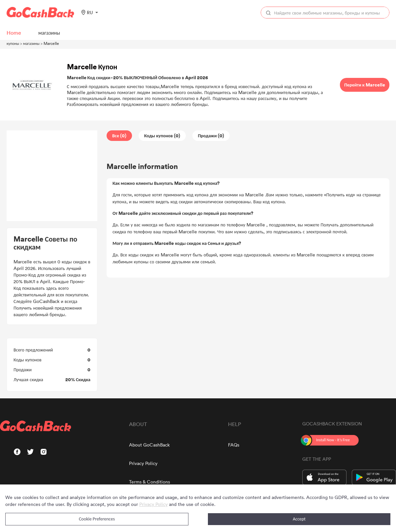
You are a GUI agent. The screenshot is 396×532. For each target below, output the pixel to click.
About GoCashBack (149, 445)
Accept (299, 519)
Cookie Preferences (97, 519)
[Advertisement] (52, 176)
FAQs (234, 445)
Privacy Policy (143, 463)
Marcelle (51, 43)
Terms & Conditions (149, 482)
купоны (13, 43)
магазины (31, 43)
